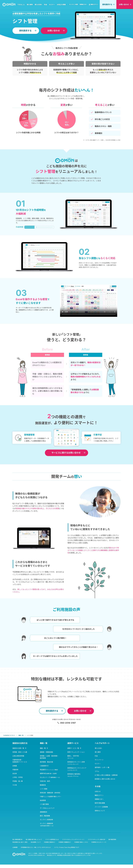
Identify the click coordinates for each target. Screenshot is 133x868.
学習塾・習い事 (18, 781)
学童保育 (15, 770)
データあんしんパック (47, 808)
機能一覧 (43, 748)
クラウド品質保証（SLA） (52, 839)
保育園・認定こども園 (20, 752)
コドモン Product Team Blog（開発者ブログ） (67, 847)
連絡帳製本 (44, 812)
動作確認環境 (112, 839)
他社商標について (36, 842)
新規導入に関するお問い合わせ (105, 779)
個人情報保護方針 (17, 839)
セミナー (52, 5)
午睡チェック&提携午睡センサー (51, 797)
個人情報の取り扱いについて (34, 839)
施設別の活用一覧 (18, 748)
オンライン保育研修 (46, 820)
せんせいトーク (50, 777)
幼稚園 (15, 766)
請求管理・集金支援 (46, 762)
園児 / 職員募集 (45, 816)
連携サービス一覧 (73, 748)
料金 (46, 5)
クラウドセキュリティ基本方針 (97, 839)
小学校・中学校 (18, 777)
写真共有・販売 (45, 781)
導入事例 (30, 5)
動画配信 (43, 785)
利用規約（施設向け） (50, 842)
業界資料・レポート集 (102, 767)
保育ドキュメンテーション (76, 752)
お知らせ (98, 791)
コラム (97, 771)
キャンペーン (99, 760)
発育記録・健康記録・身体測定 (50, 793)
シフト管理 (44, 789)
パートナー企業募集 (101, 807)
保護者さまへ (83, 4)
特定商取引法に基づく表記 (20, 842)
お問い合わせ (124, 4)
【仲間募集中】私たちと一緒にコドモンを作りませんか (36, 847)
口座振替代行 (44, 766)
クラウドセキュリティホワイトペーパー (73, 839)
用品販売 (49, 770)
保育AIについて (100, 811)
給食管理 (43, 800)
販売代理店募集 (100, 803)
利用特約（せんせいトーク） (99, 842)
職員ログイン (93, 4)
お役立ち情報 (61, 5)
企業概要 (15, 847)
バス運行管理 (44, 804)
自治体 (15, 773)
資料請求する (107, 4)
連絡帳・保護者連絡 (46, 752)
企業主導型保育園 (18, 756)
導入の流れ (38, 5)
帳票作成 (48, 773)
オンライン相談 (74, 4)
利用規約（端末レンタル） (81, 842)
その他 (15, 785)
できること (21, 5)
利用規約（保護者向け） (65, 842)
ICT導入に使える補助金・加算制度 (106, 775)
